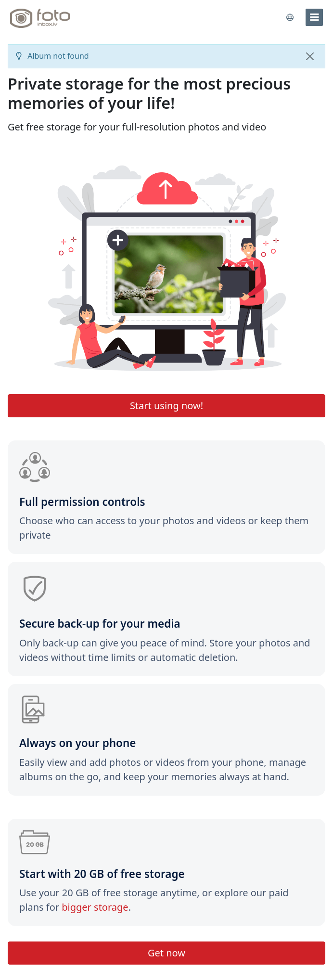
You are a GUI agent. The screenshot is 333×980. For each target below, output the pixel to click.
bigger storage (95, 907)
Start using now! (166, 406)
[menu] (314, 17)
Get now (166, 953)
